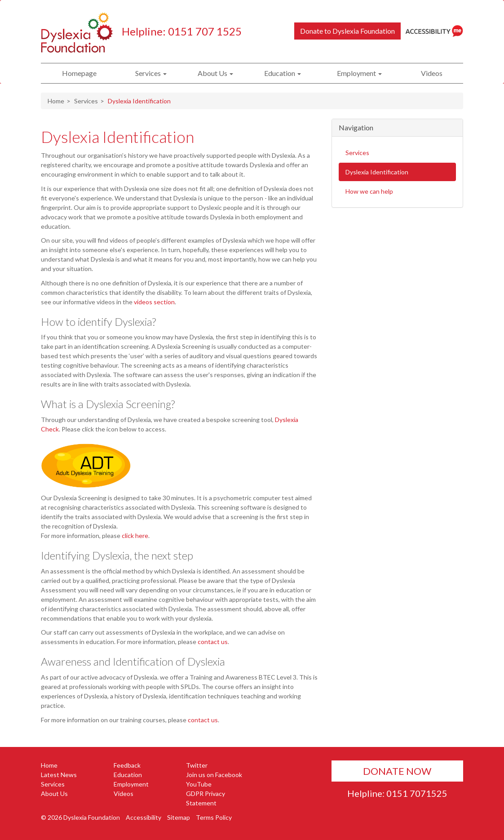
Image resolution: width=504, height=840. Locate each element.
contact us (213, 642)
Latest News (59, 775)
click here (135, 536)
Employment (359, 73)
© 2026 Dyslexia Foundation (80, 817)
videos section (154, 302)
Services (151, 73)
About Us (215, 73)
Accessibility (144, 817)
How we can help (369, 191)
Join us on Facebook (214, 775)
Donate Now (397, 771)
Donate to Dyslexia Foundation (347, 31)
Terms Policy (214, 817)
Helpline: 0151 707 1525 (182, 31)
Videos (432, 73)
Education (283, 73)
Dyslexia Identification (117, 137)
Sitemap (179, 817)
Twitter (197, 765)
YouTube (199, 784)
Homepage (79, 73)
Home (56, 101)
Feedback (127, 765)
